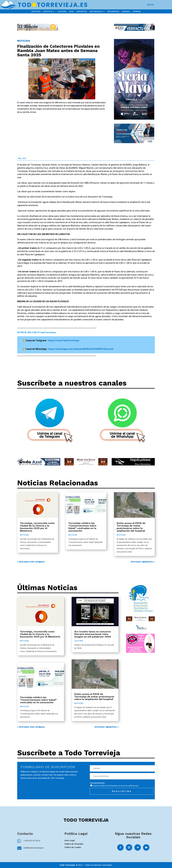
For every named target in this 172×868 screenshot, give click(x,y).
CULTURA (62, 11)
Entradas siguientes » (143, 562)
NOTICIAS (36, 11)
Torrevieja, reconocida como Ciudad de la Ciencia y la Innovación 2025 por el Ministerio (37, 527)
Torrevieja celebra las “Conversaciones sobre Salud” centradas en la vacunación (82, 527)
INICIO (150, 5)
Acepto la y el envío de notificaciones (114, 786)
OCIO (71, 11)
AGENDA (126, 11)
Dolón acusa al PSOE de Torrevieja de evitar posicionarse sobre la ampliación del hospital (131, 527)
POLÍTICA (48, 11)
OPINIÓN (137, 11)
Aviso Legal (70, 840)
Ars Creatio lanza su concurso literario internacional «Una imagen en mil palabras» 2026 (93, 634)
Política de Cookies (73, 847)
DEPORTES (82, 11)
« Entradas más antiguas (31, 562)
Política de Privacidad (109, 786)
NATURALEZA (96, 11)
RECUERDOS (113, 11)
